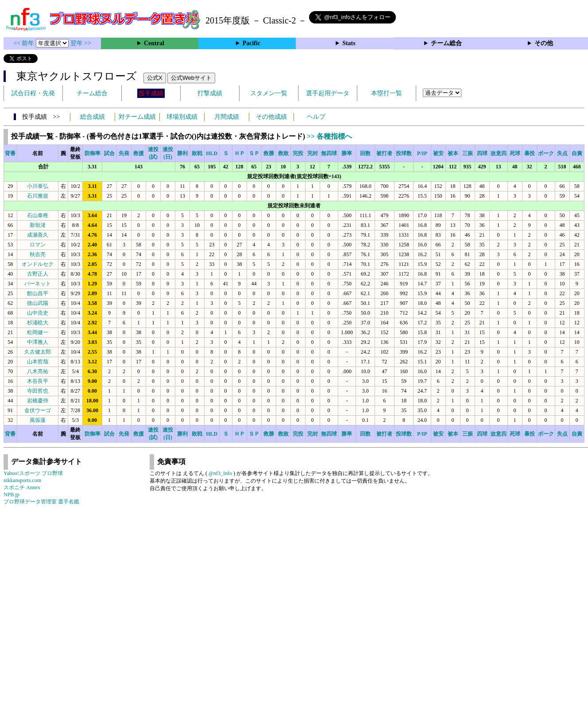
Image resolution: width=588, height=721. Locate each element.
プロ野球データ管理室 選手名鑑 (41, 502)
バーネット (38, 284)
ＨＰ (240, 153)
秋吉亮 (38, 254)
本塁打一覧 (387, 93)
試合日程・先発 (33, 93)
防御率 (93, 153)
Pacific (251, 43)
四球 (482, 153)
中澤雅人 (38, 342)
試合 (109, 153)
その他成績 (271, 117)
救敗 (283, 153)
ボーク (546, 153)
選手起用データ (328, 93)
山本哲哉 (38, 362)
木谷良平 (38, 381)
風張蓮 (38, 420)
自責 (577, 153)
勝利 (182, 153)
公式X (155, 78)
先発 (124, 153)
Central (154, 43)
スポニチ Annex (22, 487)
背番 (10, 153)
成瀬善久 (38, 235)
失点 (562, 153)
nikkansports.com (22, 480)
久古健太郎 (38, 352)
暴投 (530, 153)
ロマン (38, 245)
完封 (313, 153)
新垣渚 (38, 225)
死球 (515, 153)
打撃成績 (210, 93)
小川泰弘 (38, 186)
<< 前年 (25, 43)
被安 (438, 153)
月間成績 (227, 117)
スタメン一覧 (269, 93)
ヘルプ (316, 117)
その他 (544, 43)
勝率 (347, 153)
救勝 (269, 153)
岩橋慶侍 (38, 401)
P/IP (422, 153)
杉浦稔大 (38, 323)
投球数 (404, 153)
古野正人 (38, 274)
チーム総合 (446, 43)
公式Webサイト (191, 78)
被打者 (384, 153)
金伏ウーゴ (38, 410)
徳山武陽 (38, 303)
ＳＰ (254, 153)
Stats (349, 43)
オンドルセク (38, 264)
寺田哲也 (38, 391)
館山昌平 (38, 293)
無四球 (329, 153)
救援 (139, 153)
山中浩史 (38, 313)
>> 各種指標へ (329, 136)
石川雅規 (38, 196)
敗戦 (197, 153)
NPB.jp (12, 495)
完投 (298, 153)
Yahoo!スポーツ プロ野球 (33, 473)
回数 (365, 153)
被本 (453, 153)
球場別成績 (182, 117)
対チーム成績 (137, 117)
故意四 (499, 153)
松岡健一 (38, 332)
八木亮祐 (38, 371)
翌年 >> (81, 43)
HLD (212, 153)
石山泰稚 (38, 215)
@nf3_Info (220, 473)
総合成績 (93, 117)
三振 (468, 153)
